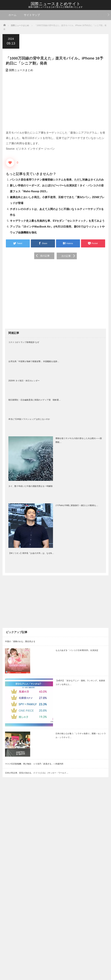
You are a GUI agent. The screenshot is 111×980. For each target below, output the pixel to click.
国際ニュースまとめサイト (56, 4)
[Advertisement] (55, 102)
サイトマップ (32, 15)
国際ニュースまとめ (21, 70)
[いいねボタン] (10, 163)
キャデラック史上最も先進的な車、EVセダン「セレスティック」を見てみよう (57, 221)
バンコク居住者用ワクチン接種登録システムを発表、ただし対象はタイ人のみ (57, 180)
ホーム (12, 15)
